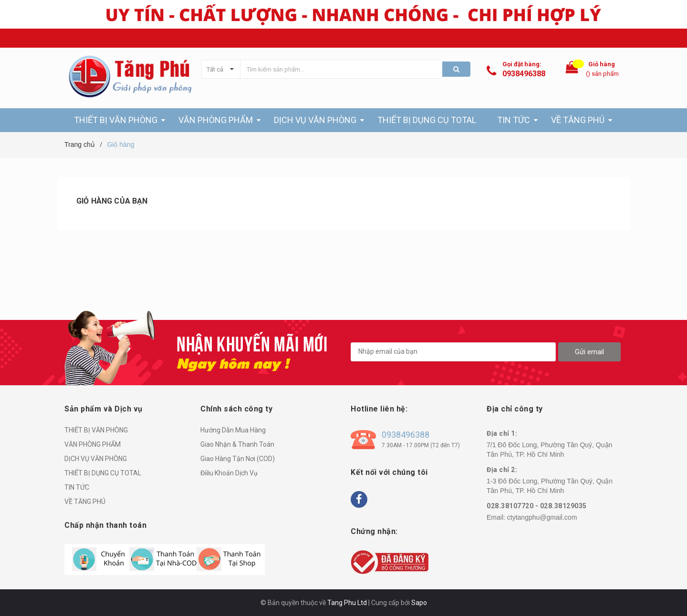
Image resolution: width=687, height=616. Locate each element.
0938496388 (524, 74)
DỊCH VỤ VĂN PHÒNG (96, 459)
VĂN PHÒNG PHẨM (93, 444)
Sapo (419, 603)
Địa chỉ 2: (502, 470)
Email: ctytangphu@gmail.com (198, 38)
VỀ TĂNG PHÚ (85, 502)
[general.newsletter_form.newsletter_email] (453, 352)
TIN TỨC (77, 487)
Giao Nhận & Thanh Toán (237, 444)
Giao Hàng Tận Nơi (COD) (238, 459)
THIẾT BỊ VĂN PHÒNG (96, 430)
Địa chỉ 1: (502, 433)
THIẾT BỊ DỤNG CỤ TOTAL (103, 473)
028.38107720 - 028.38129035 (537, 506)
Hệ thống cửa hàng (597, 38)
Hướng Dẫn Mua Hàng (233, 430)
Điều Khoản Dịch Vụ (229, 473)
